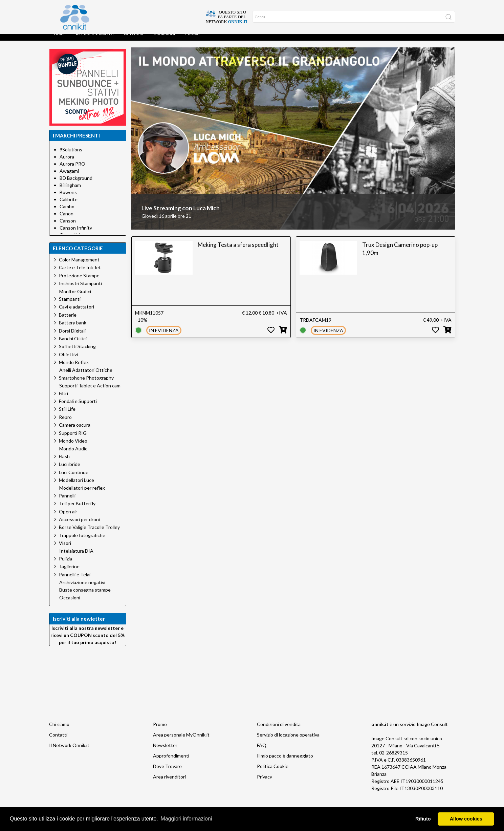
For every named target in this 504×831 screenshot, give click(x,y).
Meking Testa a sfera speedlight (238, 251)
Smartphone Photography (86, 385)
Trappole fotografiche (82, 542)
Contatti (58, 741)
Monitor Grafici (75, 298)
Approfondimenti (95, 41)
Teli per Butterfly (77, 510)
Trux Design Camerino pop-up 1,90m (400, 255)
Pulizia (65, 565)
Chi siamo (59, 731)
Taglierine (69, 573)
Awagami (69, 178)
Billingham (70, 192)
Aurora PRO (72, 171)
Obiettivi (68, 361)
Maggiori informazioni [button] (186, 819)
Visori (65, 550)
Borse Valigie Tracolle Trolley (89, 534)
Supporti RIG (73, 440)
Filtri (63, 400)
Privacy (265, 783)
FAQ (262, 752)
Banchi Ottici (73, 345)
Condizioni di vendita (279, 731)
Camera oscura (75, 432)
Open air (68, 518)
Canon (67, 220)
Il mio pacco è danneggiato (285, 762)
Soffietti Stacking (77, 353)
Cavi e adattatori (76, 313)
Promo (192, 41)
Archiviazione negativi (82, 589)
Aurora (67, 163)
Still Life (67, 416)
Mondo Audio (73, 455)
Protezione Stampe (79, 282)
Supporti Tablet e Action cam (90, 392)
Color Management (79, 266)
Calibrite (69, 206)
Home (60, 41)
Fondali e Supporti (78, 408)
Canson (68, 227)
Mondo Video (73, 448)
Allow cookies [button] (466, 819)
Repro (65, 424)
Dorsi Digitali (72, 337)
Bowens (68, 199)
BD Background (76, 185)
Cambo (67, 213)
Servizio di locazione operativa (288, 741)
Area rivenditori (169, 783)
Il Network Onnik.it (69, 752)
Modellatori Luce (76, 487)
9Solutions (71, 156)
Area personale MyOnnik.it (181, 741)
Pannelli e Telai (75, 581)
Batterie (68, 322)
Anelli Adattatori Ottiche (86, 377)
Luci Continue (74, 479)
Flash (64, 463)
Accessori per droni (79, 526)
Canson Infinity (76, 235)
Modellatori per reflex (82, 495)
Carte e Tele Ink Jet (80, 274)
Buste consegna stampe (85, 597)
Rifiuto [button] (423, 819)
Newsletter (165, 752)
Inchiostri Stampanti (80, 290)
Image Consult (432, 731)
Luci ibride (70, 471)
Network (134, 41)
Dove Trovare (167, 773)
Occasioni (164, 41)
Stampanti (70, 306)
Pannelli (67, 502)
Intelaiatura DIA (76, 558)
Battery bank (73, 329)
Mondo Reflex (74, 369)
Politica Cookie (273, 773)
